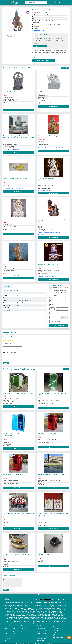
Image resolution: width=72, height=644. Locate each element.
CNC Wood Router (63, 609)
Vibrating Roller (58, 601)
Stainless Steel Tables (39, 603)
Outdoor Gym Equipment (31, 621)
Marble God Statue (59, 613)
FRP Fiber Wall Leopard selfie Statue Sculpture (52, 474)
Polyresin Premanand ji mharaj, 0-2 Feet (15, 177)
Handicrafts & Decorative (10, 5)
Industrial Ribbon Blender (18, 603)
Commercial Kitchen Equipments (20, 615)
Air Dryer (11, 618)
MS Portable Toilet (32, 606)
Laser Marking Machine (20, 601)
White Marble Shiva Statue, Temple (13, 218)
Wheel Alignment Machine (61, 618)
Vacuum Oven (21, 609)
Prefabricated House (56, 607)
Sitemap (7, 629)
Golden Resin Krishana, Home (12, 262)
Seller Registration (41, 627)
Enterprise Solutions (42, 637)
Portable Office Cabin (24, 607)
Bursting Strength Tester (59, 612)
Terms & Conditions (26, 629)
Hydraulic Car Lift (38, 604)
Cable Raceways (48, 615)
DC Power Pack (35, 609)
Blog (6, 634)
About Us (7, 627)
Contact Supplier (42, 45)
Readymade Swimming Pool (18, 621)
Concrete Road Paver (52, 622)
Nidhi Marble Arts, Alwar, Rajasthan (12, 103)
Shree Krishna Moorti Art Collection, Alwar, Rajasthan (51, 147)
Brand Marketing (41, 634)
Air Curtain (9, 615)
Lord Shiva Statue (43, 91)
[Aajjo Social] (58, 599)
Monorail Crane (43, 612)
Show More (65, 67)
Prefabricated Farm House (21, 606)
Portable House (11, 606)
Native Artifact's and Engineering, (11, 274)
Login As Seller (41, 639)
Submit (5, 362)
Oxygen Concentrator (16, 622)
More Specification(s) (38, 30)
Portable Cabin (29, 601)
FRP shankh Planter (44, 553)
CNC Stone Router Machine (22, 610)
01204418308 (56, 627)
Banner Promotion (41, 632)
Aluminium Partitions (29, 603)
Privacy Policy (24, 631)
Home (3, 5)
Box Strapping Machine (50, 603)
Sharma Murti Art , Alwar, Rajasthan (47, 276)
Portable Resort (40, 606)
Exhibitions (7, 637)
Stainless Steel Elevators (56, 604)
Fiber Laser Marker (39, 613)
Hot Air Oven (28, 609)
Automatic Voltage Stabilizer (11, 612)
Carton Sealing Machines (61, 603)
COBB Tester (50, 612)
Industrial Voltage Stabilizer (46, 610)
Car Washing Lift (44, 618)
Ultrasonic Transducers (14, 616)
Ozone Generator (26, 622)
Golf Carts (51, 621)
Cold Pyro (33, 622)
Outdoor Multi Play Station (39, 601)
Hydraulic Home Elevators (18, 604)
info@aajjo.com (57, 632)
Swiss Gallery (43, 34)
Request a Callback (44, 60)
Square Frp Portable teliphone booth (14, 474)
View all (66, 368)
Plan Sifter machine (32, 615)
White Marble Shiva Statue (46, 177)
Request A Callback (36, 594)
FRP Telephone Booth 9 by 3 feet (48, 433)
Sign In (58, 2)
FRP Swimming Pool (45, 619)
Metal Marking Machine (49, 613)
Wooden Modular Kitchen (19, 618)
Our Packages (40, 631)
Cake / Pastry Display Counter (28, 613)
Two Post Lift (52, 618)
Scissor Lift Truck (46, 604)
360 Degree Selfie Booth (41, 622)
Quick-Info (7, 636)
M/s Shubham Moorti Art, (44, 189)
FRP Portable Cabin (58, 606)
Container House (13, 609)
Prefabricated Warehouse (45, 607)
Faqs (6, 639)
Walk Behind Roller (50, 601)
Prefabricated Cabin (14, 607)
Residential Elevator (29, 604)
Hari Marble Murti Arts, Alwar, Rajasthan (13, 230)
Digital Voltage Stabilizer (58, 610)
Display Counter (8, 604)
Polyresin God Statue (20, 5)
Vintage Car (56, 621)
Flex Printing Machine (10, 610)
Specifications (7, 285)
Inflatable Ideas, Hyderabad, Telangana (13, 148)
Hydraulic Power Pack (53, 609)
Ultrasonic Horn (40, 615)
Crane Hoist (36, 612)
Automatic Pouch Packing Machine (43, 616)
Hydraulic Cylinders (43, 609)
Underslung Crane (22, 612)
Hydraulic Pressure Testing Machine (13, 613)
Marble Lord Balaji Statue (10, 91)
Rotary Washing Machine (34, 610)
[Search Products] (26, 2)
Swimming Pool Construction (57, 619)
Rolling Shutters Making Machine (33, 618)
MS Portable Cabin (49, 606)
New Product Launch (42, 636)
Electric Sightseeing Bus (42, 621)
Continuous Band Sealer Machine (27, 616)
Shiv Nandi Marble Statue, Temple (48, 135)
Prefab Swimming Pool (35, 619)
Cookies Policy (24, 627)
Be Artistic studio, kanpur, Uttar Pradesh (13, 188)
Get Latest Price (43, 11)
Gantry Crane (29, 612)
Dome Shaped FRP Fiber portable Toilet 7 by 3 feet (18, 392)
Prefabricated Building (34, 607)
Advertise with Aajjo (42, 629)
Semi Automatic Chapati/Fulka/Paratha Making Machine (17, 619)
